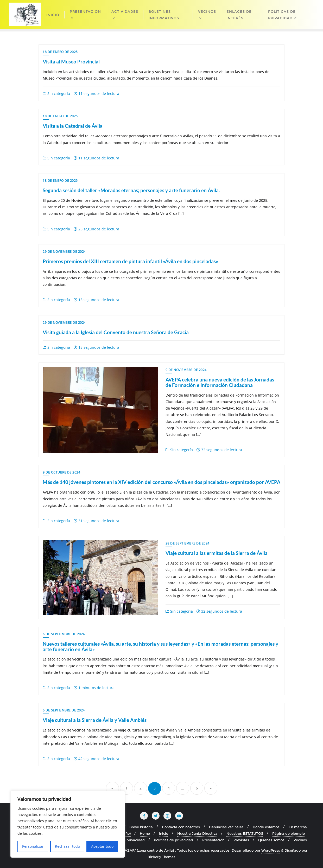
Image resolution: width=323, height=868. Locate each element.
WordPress (271, 850)
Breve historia (141, 827)
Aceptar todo (102, 846)
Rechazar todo (67, 846)
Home (145, 833)
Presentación (213, 840)
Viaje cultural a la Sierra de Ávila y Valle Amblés (95, 720)
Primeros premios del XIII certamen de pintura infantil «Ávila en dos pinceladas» (130, 261)
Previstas (241, 840)
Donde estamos (266, 827)
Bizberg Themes (161, 857)
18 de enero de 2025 (60, 52)
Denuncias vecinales (226, 827)
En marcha (298, 827)
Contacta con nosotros (181, 827)
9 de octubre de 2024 (61, 472)
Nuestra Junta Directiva (197, 833)
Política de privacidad (126, 840)
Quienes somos (271, 840)
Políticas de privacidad (173, 840)
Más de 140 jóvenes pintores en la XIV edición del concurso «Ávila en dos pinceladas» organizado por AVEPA (161, 482)
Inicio (164, 833)
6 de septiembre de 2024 (64, 634)
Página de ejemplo (289, 833)
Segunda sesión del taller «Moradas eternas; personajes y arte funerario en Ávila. (131, 190)
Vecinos (300, 840)
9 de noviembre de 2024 (186, 370)
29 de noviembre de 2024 (64, 252)
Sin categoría (56, 93)
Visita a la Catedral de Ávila (73, 126)
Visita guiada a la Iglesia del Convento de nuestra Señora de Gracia (116, 332)
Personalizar (33, 846)
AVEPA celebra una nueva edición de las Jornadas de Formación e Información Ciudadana (220, 382)
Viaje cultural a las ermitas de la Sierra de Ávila (217, 553)
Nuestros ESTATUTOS (245, 833)
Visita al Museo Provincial (71, 61)
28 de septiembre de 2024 (188, 543)
